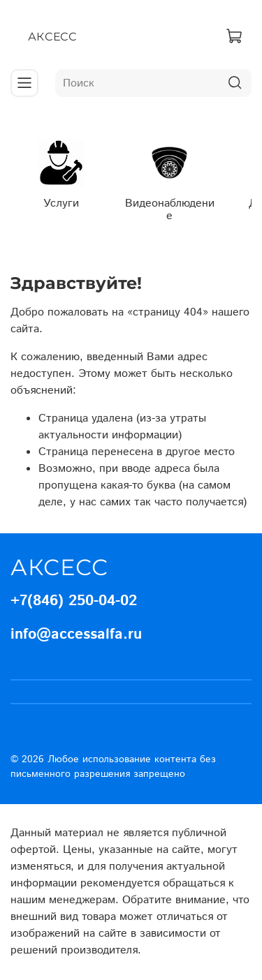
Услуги (61, 203)
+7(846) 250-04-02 (74, 601)
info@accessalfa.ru (76, 634)
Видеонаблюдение (170, 210)
